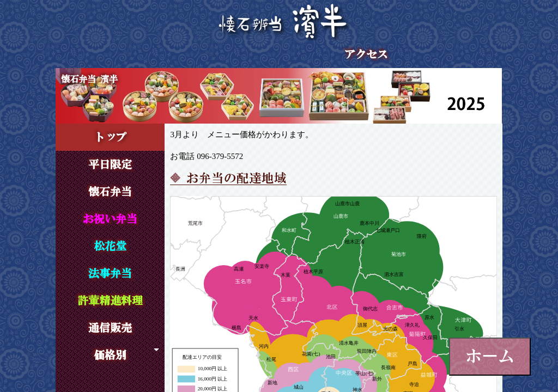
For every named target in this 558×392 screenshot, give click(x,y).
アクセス (366, 54)
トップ (110, 137)
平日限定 (110, 164)
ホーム (490, 356)
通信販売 (110, 328)
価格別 (110, 355)
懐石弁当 (110, 192)
